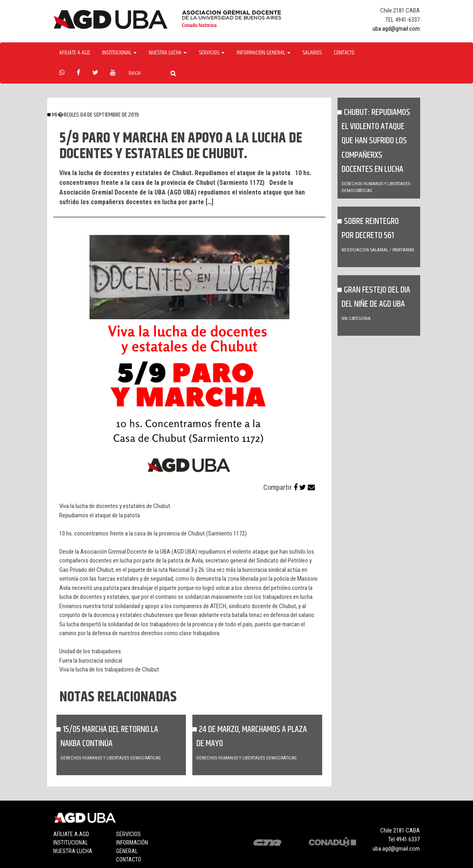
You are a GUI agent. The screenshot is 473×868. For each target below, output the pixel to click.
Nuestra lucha (73, 851)
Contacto (344, 53)
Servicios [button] (212, 53)
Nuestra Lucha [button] (168, 53)
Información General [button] (264, 53)
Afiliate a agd (75, 53)
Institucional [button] (119, 53)
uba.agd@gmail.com (396, 29)
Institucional (71, 843)
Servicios (128, 834)
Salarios (312, 53)
